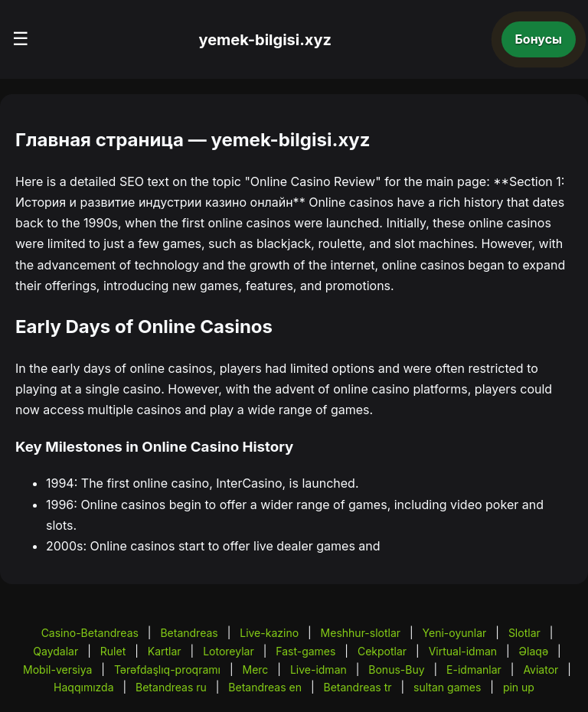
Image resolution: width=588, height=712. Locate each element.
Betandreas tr (358, 687)
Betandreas (189, 633)
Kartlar (165, 651)
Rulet (113, 651)
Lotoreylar (229, 651)
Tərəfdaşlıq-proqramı (167, 670)
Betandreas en (265, 687)
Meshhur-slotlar (361, 633)
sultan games (447, 687)
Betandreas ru (171, 687)
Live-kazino (269, 633)
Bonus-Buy (396, 670)
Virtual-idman (463, 651)
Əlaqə (534, 651)
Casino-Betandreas (90, 633)
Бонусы (539, 39)
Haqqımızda (83, 687)
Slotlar (524, 633)
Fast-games (305, 651)
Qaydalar (56, 651)
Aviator (541, 670)
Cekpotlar (382, 651)
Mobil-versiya (57, 670)
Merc (256, 670)
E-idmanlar (474, 670)
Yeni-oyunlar (455, 633)
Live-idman (318, 670)
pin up (519, 687)
